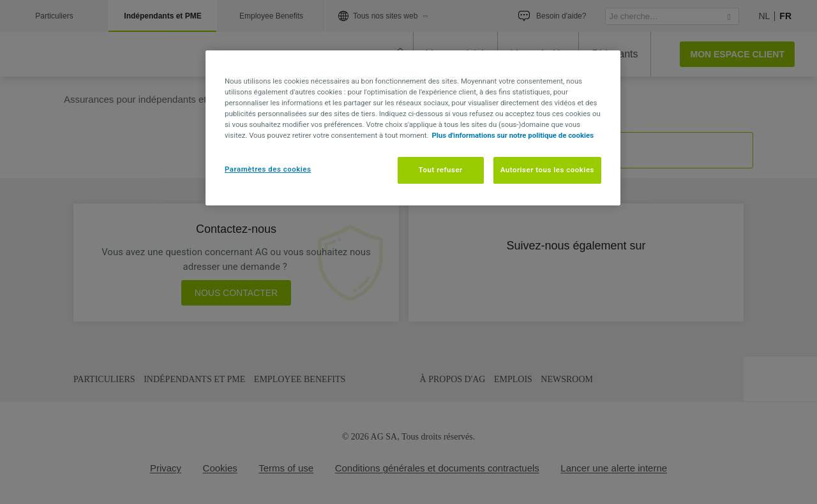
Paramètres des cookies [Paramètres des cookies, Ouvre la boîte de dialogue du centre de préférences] (268, 169)
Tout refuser (441, 170)
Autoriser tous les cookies (547, 170)
